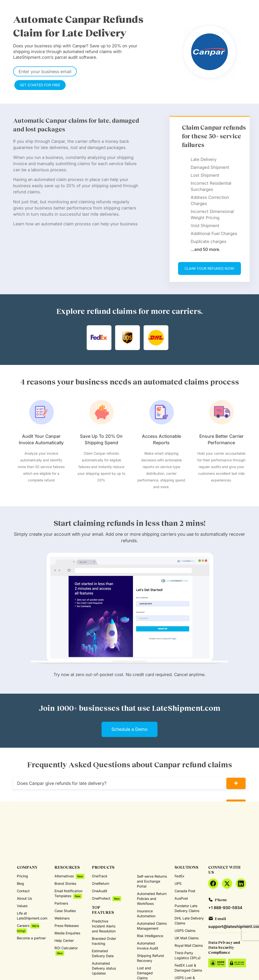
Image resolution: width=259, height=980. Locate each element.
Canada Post (185, 891)
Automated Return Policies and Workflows (152, 899)
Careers (28, 928)
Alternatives (69, 876)
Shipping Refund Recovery (150, 958)
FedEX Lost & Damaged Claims (188, 968)
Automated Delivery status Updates (104, 968)
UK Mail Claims (187, 938)
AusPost (181, 898)
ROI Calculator (66, 951)
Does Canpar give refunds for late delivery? (62, 783)
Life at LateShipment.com (32, 916)
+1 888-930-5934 (225, 908)
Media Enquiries (67, 933)
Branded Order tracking (104, 941)
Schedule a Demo (129, 729)
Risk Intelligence (150, 936)
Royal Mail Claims (189, 945)
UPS (178, 883)
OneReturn (101, 883)
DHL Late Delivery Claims (189, 921)
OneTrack (100, 876)
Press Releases (67, 926)
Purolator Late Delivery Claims (187, 908)
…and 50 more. (206, 249)
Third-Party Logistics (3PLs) (188, 955)
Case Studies (65, 911)
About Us (24, 898)
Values (22, 906)
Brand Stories (65, 883)
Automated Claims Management (152, 926)
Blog (20, 883)
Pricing (22, 876)
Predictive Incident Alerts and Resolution (104, 926)
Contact (23, 891)
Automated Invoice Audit (148, 946)
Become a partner (31, 938)
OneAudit (100, 891)
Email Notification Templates (68, 894)
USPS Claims (185, 931)
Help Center (64, 940)
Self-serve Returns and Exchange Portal (152, 881)
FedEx (180, 876)
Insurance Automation (146, 913)
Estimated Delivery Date (103, 953)
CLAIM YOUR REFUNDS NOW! (209, 268)
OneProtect (106, 899)
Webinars (62, 918)
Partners (61, 903)
